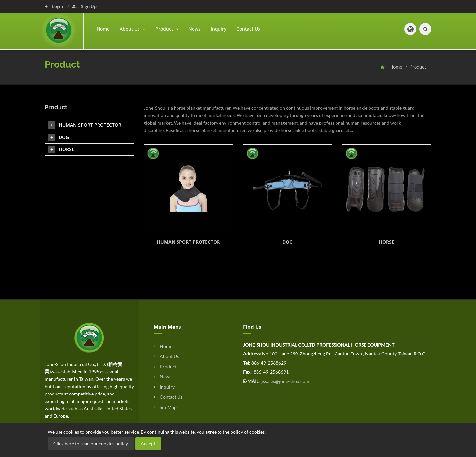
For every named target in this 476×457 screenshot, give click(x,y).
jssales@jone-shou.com (285, 381)
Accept (148, 444)
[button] (410, 29)
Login (54, 6)
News (195, 29)
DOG (287, 242)
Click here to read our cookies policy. (91, 444)
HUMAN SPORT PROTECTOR (188, 242)
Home (103, 29)
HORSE (387, 242)
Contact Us (248, 29)
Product (418, 67)
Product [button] (167, 29)
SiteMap (165, 407)
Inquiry (218, 29)
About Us (166, 356)
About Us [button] (133, 29)
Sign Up (84, 6)
